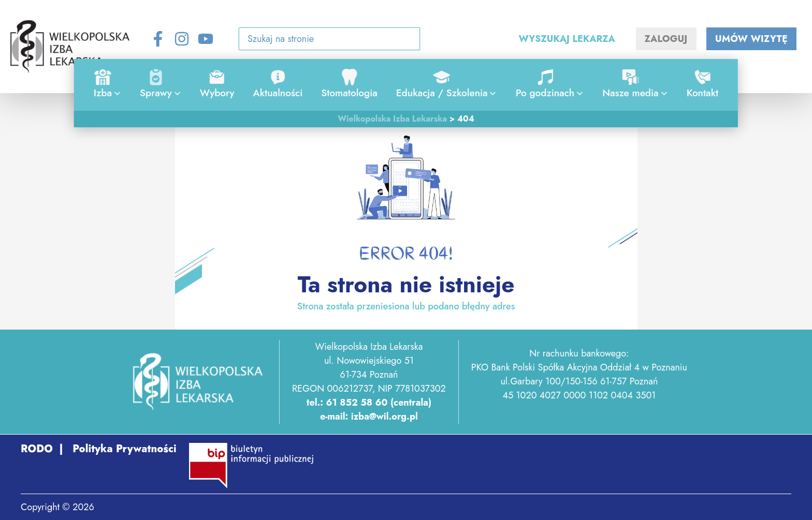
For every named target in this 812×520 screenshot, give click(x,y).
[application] (115, 93)
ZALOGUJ (666, 39)
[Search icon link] (406, 41)
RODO (37, 449)
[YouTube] (206, 39)
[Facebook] (158, 39)
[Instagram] (182, 39)
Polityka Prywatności (123, 449)
